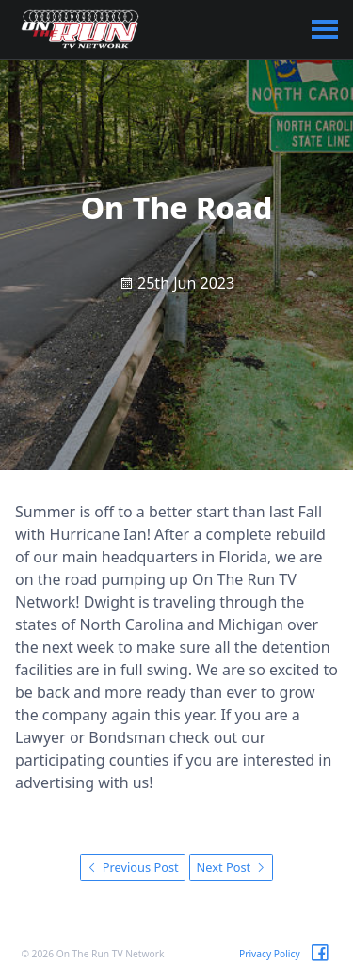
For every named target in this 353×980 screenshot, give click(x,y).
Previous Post (132, 867)
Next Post (232, 867)
